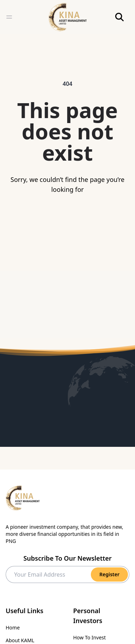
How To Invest (89, 637)
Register (109, 574)
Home (13, 628)
